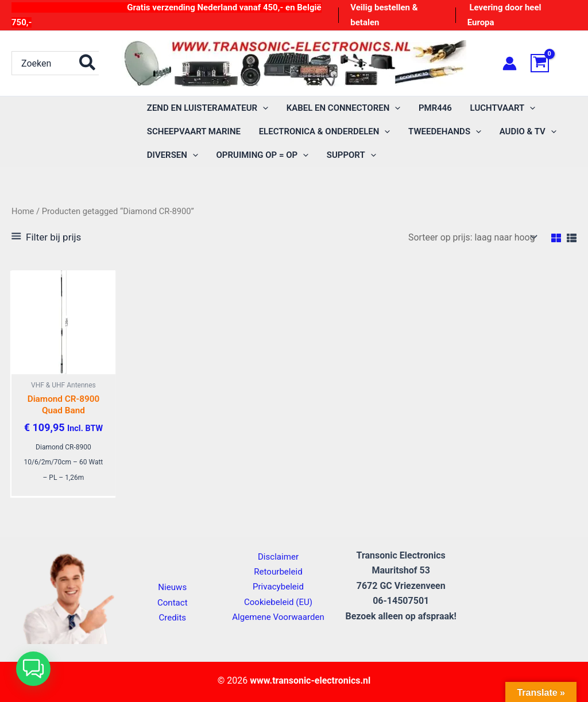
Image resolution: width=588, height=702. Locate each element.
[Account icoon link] (510, 63)
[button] (262, 108)
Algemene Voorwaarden (278, 617)
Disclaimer (278, 556)
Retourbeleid (278, 571)
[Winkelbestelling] (471, 237)
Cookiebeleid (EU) (278, 601)
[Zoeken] (88, 63)
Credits (173, 617)
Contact (172, 602)
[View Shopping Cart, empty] (554, 63)
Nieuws (173, 587)
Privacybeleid (278, 586)
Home (23, 211)
